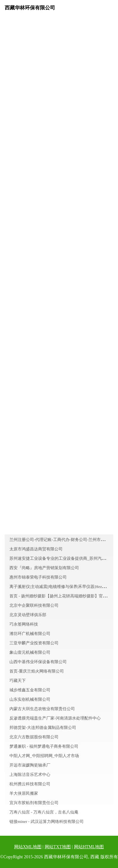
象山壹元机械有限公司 (30, 652)
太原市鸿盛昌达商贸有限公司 (36, 549)
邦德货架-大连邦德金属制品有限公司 (43, 728)
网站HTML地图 (89, 847)
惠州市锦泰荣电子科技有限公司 (38, 577)
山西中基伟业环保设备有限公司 (38, 662)
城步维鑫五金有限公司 (30, 690)
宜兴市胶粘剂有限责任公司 (34, 803)
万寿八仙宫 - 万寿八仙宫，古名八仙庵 (44, 812)
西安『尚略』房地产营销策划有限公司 (44, 568)
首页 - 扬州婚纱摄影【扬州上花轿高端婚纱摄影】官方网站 (62, 596)
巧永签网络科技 (24, 624)
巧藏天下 (18, 681)
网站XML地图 (28, 847)
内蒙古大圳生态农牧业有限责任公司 (42, 709)
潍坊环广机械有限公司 (30, 634)
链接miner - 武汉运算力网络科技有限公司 (47, 821)
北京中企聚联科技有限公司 (34, 605)
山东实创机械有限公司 (30, 699)
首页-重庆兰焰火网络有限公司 (37, 671)
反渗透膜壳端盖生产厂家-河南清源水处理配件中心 (55, 718)
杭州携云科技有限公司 (30, 784)
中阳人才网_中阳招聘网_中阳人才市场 (44, 756)
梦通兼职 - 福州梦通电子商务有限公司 (44, 746)
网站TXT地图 (58, 847)
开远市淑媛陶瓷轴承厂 (30, 765)
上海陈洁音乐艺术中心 (30, 774)
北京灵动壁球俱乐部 (28, 615)
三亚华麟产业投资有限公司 (34, 643)
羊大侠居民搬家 (24, 793)
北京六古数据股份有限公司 (34, 737)
